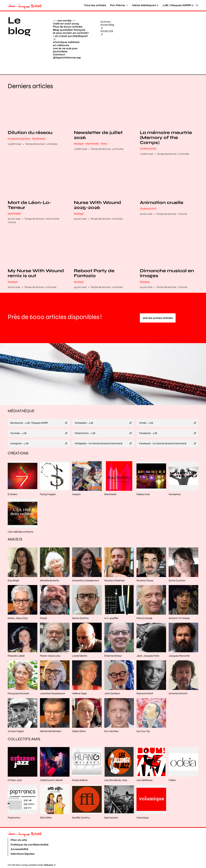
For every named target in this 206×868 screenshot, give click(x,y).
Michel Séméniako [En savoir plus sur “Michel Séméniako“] (51, 731)
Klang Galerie (80, 780)
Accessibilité (19, 849)
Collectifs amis (24, 739)
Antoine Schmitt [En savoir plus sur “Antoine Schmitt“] (178, 694)
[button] (161, 42)
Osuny (49, 865)
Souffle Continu (81, 818)
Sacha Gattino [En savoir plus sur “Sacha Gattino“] (80, 618)
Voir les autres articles (158, 318)
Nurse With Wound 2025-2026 (97, 205)
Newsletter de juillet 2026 (98, 135)
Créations (18, 453)
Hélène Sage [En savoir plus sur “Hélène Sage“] (79, 694)
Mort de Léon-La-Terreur (29, 205)
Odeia (172, 780)
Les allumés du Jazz (116, 780)
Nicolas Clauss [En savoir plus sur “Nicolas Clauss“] (145, 580)
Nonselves (175, 494)
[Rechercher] (197, 5)
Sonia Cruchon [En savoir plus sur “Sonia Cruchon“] (177, 580)
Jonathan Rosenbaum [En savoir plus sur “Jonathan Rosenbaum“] (53, 694)
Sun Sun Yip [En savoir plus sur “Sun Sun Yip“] (143, 731)
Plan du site (19, 840)
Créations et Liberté (51, 780)
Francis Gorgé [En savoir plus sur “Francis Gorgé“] (144, 618)
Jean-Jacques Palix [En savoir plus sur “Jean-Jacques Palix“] (148, 656)
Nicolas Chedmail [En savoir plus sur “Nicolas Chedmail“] (114, 580)
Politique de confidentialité (30, 845)
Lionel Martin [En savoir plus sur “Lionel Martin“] (80, 656)
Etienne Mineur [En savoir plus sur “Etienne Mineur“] (113, 656)
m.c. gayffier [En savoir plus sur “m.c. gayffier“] (111, 618)
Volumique (143, 818)
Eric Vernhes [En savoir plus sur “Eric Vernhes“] (111, 731)
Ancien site (107, 32)
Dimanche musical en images (167, 273)
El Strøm (13, 494)
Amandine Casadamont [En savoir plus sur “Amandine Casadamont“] (86, 580)
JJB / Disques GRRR (177, 5)
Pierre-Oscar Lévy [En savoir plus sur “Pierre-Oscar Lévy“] (50, 656)
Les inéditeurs (144, 780)
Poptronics (14, 818)
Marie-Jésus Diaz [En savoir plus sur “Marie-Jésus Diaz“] (18, 618)
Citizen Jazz (15, 780)
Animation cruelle (162, 203)
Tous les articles (95, 5)
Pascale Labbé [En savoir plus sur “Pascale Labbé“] (16, 656)
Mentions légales (23, 854)
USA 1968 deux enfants (20, 532)
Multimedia (39, 139)
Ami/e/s (15, 539)
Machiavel (110, 494)
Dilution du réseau (30, 133)
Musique (79, 144)
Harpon (76, 494)
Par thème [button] (117, 5)
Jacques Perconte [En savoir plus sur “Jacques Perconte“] (179, 656)
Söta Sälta (46, 818)
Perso (104, 144)
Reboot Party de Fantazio (94, 273)
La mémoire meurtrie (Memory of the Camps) (166, 138)
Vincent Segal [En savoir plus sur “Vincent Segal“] (16, 731)
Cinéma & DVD (148, 149)
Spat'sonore (111, 818)
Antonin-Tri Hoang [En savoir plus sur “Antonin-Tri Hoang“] (179, 618)
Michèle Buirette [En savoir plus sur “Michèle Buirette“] (49, 580)
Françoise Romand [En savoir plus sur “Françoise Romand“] (18, 694)
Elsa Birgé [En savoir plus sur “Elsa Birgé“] (13, 580)
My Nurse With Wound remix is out (36, 273)
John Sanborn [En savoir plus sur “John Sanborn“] (112, 694)
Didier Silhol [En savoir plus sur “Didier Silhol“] (79, 731)
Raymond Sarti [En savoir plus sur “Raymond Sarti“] (145, 694)
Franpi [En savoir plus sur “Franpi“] (43, 618)
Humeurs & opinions (19, 139)
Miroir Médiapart (144, 5)
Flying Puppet (48, 494)
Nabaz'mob (143, 494)
